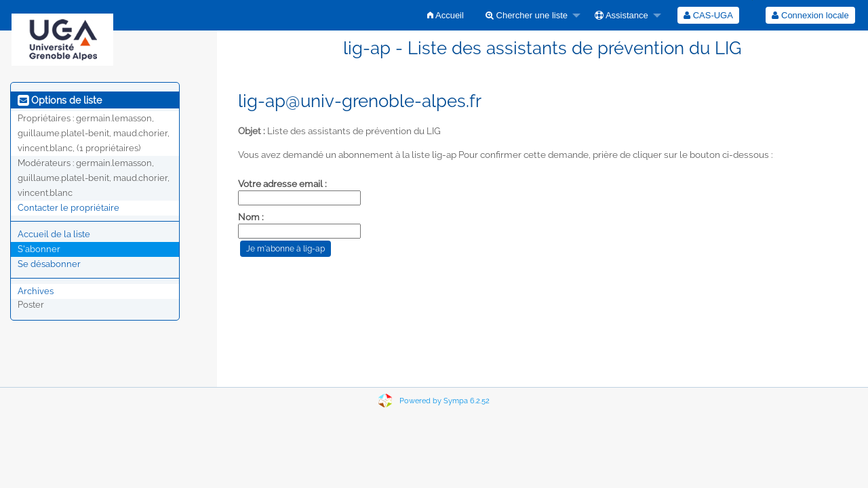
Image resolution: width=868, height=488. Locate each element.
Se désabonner (49, 264)
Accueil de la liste (54, 234)
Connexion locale (810, 15)
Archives (36, 291)
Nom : (251, 217)
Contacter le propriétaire (68, 208)
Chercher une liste (527, 15)
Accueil (446, 15)
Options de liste (60, 100)
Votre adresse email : (282, 184)
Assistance (622, 15)
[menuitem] (446, 15)
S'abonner (39, 249)
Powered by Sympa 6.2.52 (445, 401)
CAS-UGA (708, 15)
